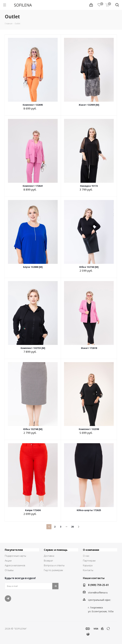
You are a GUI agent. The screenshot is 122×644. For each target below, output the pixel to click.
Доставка (49, 556)
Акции (8, 561)
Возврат (48, 561)
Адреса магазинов (15, 565)
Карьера (88, 565)
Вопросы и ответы (54, 565)
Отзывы (9, 570)
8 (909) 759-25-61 (98, 585)
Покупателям (14, 550)
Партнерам (89, 561)
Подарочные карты (15, 556)
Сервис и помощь (56, 550)
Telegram (8, 599)
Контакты (88, 570)
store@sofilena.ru (98, 592)
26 (72, 527)
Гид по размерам (53, 570)
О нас (86, 556)
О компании (91, 550)
